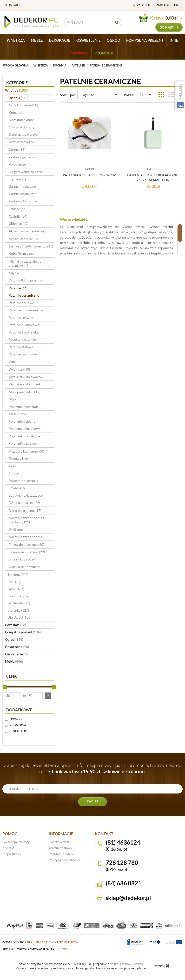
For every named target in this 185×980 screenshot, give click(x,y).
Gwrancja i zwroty (16, 842)
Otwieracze (17, 488)
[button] (48, 696)
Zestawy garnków (22, 157)
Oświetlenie (17, 654)
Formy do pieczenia (26, 545)
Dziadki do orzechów (24, 503)
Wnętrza (17, 90)
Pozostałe (16, 625)
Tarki (12, 466)
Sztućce (18, 209)
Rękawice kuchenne (23, 238)
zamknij (162, 966)
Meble (14, 661)
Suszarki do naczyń (23, 559)
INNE (174, 40)
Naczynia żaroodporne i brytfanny (26, 520)
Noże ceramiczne (21, 142)
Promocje (104, 53)
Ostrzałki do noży (22, 127)
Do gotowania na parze (26, 172)
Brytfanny (16, 529)
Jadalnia (18, 575)
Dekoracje (17, 647)
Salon (16, 589)
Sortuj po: (67, 95)
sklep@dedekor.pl (128, 898)
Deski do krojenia (25, 511)
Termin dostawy (60, 848)
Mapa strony (12, 854)
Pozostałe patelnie (22, 340)
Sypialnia (18, 596)
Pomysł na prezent (23, 632)
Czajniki (18, 216)
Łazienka (18, 610)
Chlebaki (19, 224)
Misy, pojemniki (24, 392)
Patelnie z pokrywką (24, 332)
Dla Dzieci (19, 617)
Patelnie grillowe (21, 303)
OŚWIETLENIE (89, 40)
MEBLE (37, 40)
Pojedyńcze (17, 164)
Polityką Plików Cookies (126, 964)
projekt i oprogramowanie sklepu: (35, 949)
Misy (12, 399)
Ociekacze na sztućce (24, 567)
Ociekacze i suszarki (27, 552)
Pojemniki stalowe (22, 443)
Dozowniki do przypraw (26, 280)
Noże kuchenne (23, 105)
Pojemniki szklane (22, 421)
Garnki (17, 150)
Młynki (14, 273)
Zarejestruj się (168, 5)
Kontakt (13, 5)
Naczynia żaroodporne (26, 537)
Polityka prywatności (64, 860)
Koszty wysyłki (60, 842)
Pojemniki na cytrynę (24, 436)
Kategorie (17, 83)
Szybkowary (18, 179)
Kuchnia (18, 98)
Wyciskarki (19, 369)
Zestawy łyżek (19, 459)
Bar (14, 582)
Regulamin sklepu (62, 854)
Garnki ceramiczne (23, 194)
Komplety (16, 113)
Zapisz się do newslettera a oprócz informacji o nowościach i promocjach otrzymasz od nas (93, 768)
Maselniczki (17, 414)
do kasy (169, 27)
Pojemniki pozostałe (24, 407)
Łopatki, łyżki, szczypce (26, 495)
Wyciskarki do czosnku (26, 384)
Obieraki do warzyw (24, 134)
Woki (13, 362)
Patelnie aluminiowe (24, 325)
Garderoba (19, 603)
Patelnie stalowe (21, 347)
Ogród (14, 640)
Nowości (79, 53)
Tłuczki (14, 473)
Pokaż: (129, 95)
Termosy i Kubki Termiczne (31, 246)
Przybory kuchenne (26, 451)
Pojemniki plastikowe (25, 429)
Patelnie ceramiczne (24, 295)
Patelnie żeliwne (21, 318)
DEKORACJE (60, 40)
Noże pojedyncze (21, 120)
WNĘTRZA (16, 40)
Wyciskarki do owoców (26, 377)
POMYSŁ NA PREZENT (145, 40)
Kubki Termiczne (21, 253)
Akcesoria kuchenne (27, 231)
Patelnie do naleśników (26, 310)
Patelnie (18, 288)
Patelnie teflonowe (23, 354)
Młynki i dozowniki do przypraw (25, 264)
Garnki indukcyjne (22, 187)
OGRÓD (113, 40)
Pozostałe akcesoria (23, 481)
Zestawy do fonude (23, 201)
